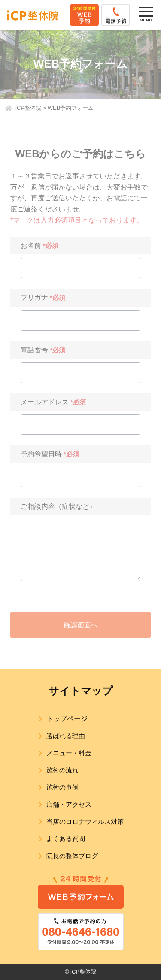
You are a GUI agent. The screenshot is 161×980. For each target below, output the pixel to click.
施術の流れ (62, 770)
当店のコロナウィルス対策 (85, 822)
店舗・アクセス (69, 804)
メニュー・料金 (69, 753)
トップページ (67, 719)
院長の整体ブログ (72, 856)
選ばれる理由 (66, 736)
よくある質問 (66, 839)
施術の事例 (62, 787)
